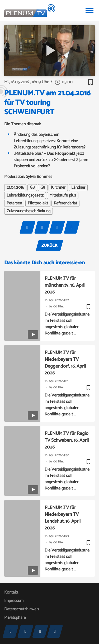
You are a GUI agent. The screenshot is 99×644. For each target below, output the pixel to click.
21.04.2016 (15, 188)
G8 (32, 188)
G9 (43, 188)
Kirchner (58, 188)
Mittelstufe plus (63, 195)
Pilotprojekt (38, 203)
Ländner (78, 188)
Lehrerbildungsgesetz (25, 195)
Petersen (14, 203)
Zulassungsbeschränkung (29, 211)
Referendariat (65, 203)
